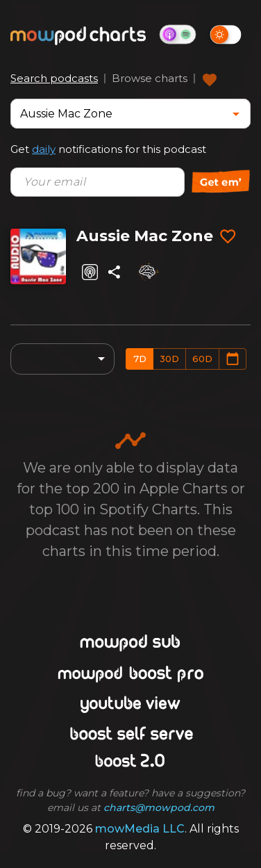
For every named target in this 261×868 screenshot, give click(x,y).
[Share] (114, 272)
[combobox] (120, 114)
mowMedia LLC (140, 829)
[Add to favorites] (228, 237)
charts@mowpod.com (159, 808)
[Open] (236, 114)
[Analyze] (147, 272)
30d (169, 359)
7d (140, 359)
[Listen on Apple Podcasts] (90, 272)
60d (202, 359)
